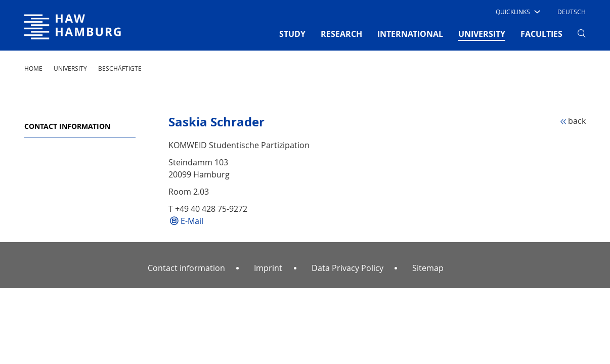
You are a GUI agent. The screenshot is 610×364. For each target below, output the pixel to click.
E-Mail (192, 221)
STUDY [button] (292, 34)
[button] (517, 12)
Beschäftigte (120, 68)
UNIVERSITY (70, 68)
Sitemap (428, 268)
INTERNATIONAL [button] (410, 34)
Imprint (268, 268)
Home (33, 68)
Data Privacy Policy (347, 268)
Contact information (67, 126)
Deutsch (572, 12)
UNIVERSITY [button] (482, 33)
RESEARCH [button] (341, 34)
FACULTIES (541, 34)
